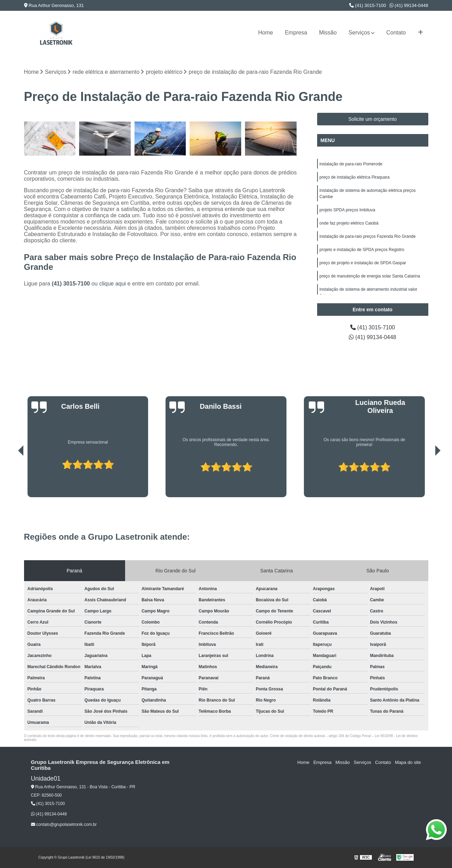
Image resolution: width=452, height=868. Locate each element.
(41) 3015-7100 (368, 5)
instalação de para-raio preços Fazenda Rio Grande (368, 236)
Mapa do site (408, 762)
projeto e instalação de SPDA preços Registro (362, 250)
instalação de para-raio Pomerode (351, 164)
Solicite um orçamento (373, 119)
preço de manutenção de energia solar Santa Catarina (370, 276)
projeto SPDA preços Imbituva (347, 210)
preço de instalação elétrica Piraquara (355, 177)
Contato (396, 33)
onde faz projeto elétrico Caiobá (349, 223)
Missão (328, 33)
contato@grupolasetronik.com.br (64, 824)
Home (266, 33)
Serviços (359, 33)
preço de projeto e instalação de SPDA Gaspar (363, 263)
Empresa (296, 33)
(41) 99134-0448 (409, 5)
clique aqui (113, 284)
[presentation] (11, 477)
